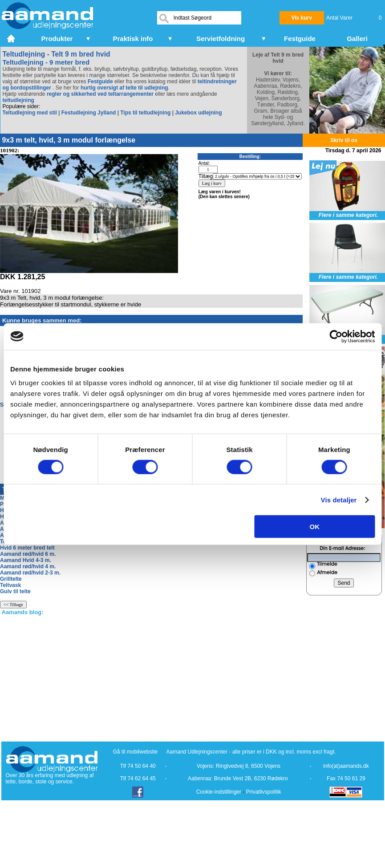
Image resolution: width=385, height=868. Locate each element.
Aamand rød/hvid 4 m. (28, 566)
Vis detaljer (339, 499)
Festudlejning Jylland (89, 113)
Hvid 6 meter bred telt (27, 548)
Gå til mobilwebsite (136, 752)
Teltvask (10, 585)
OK (315, 527)
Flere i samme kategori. (348, 215)
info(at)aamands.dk (346, 766)
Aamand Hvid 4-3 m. (26, 560)
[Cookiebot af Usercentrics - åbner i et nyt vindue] (336, 336)
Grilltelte (11, 579)
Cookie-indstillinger (219, 792)
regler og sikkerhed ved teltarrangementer (99, 94)
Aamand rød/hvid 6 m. (28, 554)
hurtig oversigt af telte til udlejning (124, 88)
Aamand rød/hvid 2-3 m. (30, 573)
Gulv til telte (15, 591)
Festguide (100, 82)
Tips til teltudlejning (145, 113)
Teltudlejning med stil (30, 113)
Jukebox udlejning (198, 113)
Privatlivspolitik (264, 792)
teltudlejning (18, 100)
